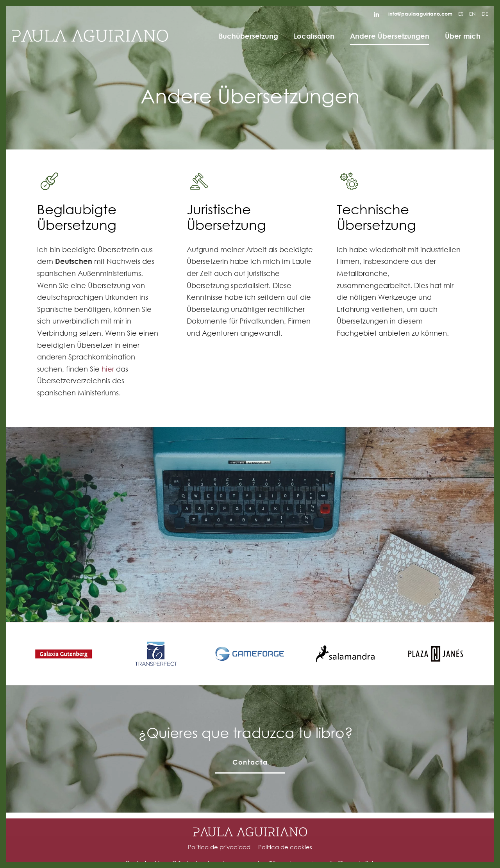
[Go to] (377, 14)
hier (108, 369)
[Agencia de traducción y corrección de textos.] (90, 36)
